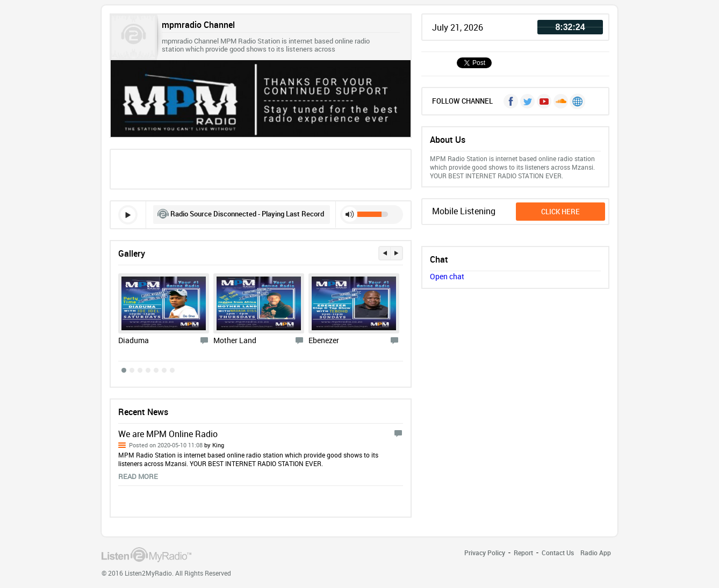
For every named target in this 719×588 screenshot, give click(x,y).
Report (523, 553)
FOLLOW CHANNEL (462, 101)
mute (350, 214)
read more (138, 476)
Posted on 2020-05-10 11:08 (177, 445)
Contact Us (558, 553)
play (128, 215)
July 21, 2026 (458, 27)
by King (213, 445)
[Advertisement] (261, 168)
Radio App (596, 553)
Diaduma (134, 340)
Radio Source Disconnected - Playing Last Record (247, 214)
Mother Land (235, 340)
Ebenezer (324, 340)
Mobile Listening (464, 211)
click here (560, 212)
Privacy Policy (485, 553)
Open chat (447, 276)
